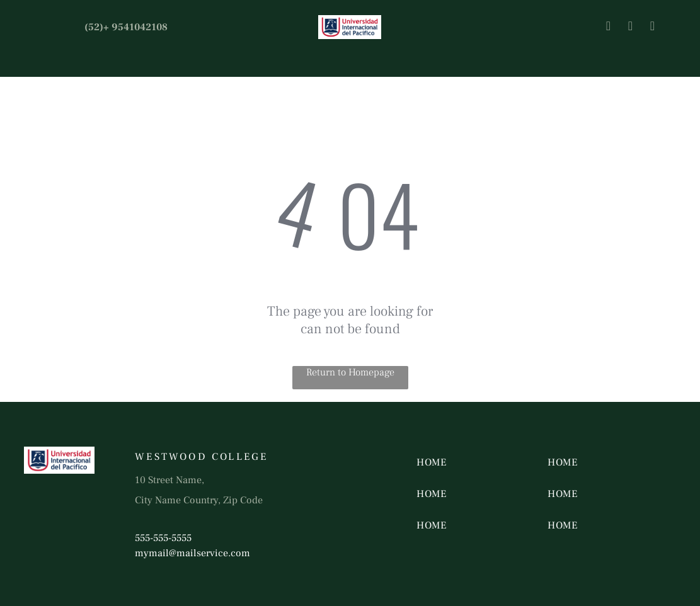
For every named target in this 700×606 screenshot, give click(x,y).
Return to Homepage (350, 372)
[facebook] (608, 27)
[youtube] (652, 27)
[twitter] (630, 27)
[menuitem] (463, 462)
